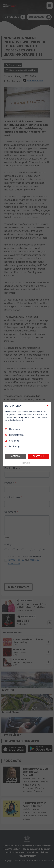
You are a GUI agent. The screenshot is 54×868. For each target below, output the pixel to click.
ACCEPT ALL (39, 456)
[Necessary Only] (48, 405)
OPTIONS (15, 456)
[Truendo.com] (27, 463)
